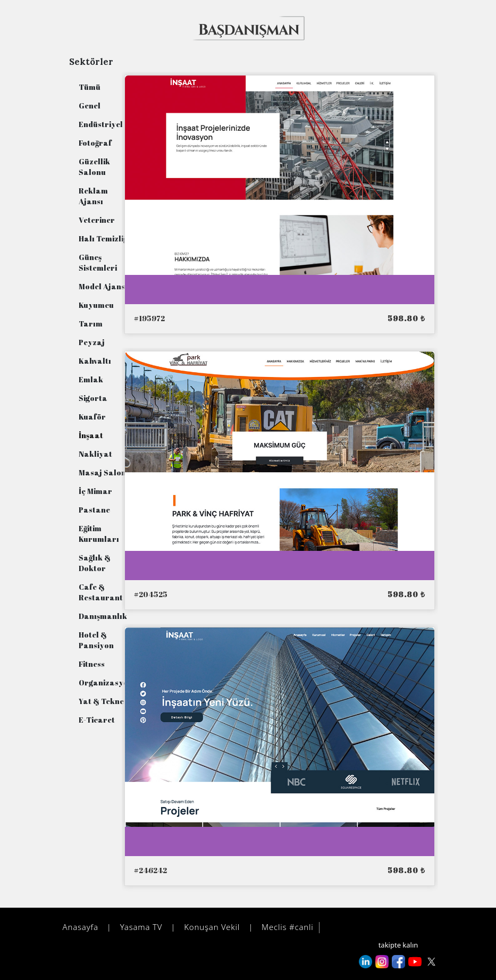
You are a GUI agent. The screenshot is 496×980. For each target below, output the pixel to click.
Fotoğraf (95, 143)
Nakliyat (95, 454)
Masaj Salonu (105, 472)
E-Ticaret (97, 720)
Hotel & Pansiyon (96, 640)
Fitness (92, 664)
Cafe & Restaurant (101, 592)
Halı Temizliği (104, 238)
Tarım (91, 324)
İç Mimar (95, 491)
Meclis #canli (286, 927)
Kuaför (92, 417)
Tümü (90, 87)
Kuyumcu (96, 305)
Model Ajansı (103, 286)
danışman (351, 928)
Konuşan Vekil (210, 927)
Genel (90, 106)
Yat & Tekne (101, 701)
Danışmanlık (103, 616)
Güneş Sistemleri (98, 262)
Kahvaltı (95, 361)
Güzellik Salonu (94, 167)
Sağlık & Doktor (95, 563)
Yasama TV (140, 927)
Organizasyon (106, 682)
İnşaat (91, 435)
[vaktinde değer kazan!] (249, 28)
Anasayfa (79, 927)
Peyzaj (92, 342)
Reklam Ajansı (93, 196)
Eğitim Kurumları (99, 534)
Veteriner (97, 220)
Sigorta (93, 398)
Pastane (94, 510)
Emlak (91, 379)
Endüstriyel (101, 124)
